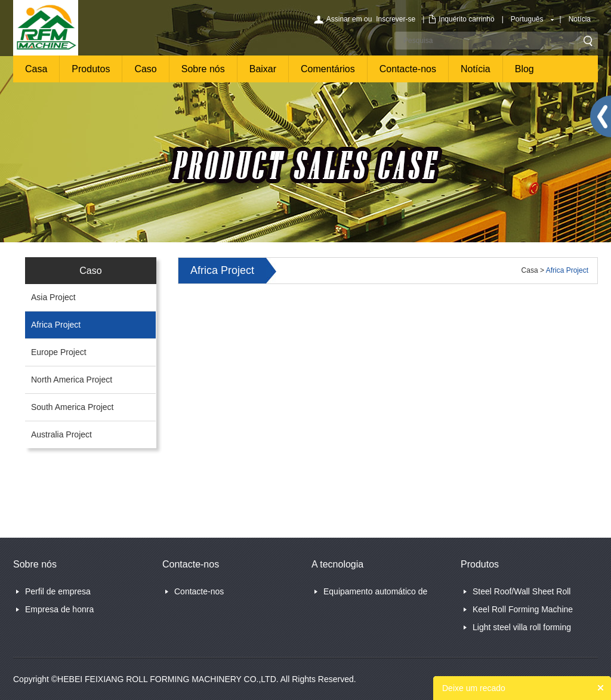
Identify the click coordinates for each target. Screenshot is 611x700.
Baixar (263, 69)
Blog (524, 69)
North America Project (72, 380)
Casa (36, 69)
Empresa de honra (59, 609)
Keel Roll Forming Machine (523, 609)
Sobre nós (203, 69)
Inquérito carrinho (466, 19)
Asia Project (53, 297)
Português (527, 19)
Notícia (580, 19)
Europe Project (59, 352)
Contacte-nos (408, 69)
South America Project (72, 407)
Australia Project (61, 434)
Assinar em (344, 19)
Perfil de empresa (58, 591)
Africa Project (56, 325)
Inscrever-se (396, 19)
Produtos (91, 69)
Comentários (328, 69)
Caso (145, 69)
